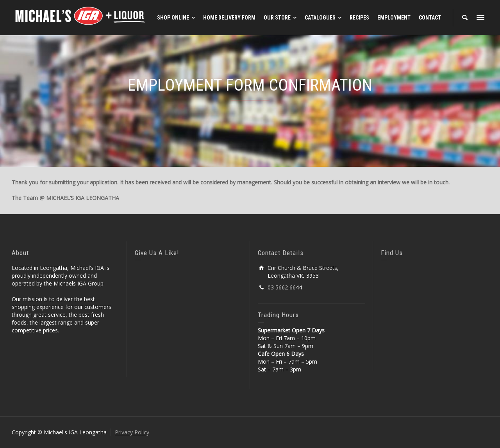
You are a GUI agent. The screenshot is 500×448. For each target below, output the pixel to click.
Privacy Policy (132, 432)
